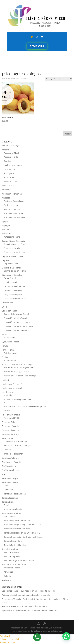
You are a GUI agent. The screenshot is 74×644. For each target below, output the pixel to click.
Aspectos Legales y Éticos (15, 244)
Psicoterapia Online (11, 430)
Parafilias (8, 505)
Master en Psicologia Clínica (16, 372)
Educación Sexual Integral (15, 330)
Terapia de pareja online (15, 494)
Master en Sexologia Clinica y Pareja (20, 376)
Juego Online (10, 169)
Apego (5, 221)
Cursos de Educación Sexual (16, 314)
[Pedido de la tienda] (58, 79)
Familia (5, 346)
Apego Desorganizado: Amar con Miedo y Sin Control (25, 606)
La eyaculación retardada (15, 299)
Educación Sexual (10, 311)
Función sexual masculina (15, 442)
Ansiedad (6, 198)
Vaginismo (7, 580)
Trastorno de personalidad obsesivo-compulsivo (25, 407)
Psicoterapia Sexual (11, 434)
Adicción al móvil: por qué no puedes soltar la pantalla (26, 595)
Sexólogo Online (9, 466)
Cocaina (7, 161)
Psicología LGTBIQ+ (12, 418)
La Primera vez (8, 392)
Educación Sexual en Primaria (17, 322)
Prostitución (9, 177)
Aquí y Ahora (10, 516)
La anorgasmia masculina (15, 286)
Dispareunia (7, 303)
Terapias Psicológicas (11, 513)
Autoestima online (12, 237)
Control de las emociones (15, 271)
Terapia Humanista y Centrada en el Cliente (23, 537)
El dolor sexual (10, 282)
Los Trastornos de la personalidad (17, 399)
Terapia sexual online (13, 509)
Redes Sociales (10, 181)
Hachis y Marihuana (13, 165)
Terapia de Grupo (10, 478)
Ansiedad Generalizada (14, 201)
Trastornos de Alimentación (14, 565)
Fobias (5, 357)
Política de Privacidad (9, 639)
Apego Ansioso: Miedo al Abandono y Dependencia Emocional (29, 610)
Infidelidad (9, 490)
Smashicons (37, 631)
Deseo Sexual (10, 278)
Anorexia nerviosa (12, 568)
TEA (4, 474)
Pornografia (9, 173)
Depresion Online (12, 264)
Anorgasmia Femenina (12, 194)
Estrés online (10, 338)
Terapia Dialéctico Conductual (17, 529)
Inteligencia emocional (12, 388)
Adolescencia (8, 186)
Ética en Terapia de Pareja (15, 252)
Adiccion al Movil (11, 153)
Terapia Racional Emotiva (15, 545)
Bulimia (7, 576)
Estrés (5, 334)
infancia (6, 380)
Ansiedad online (11, 205)
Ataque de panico (12, 209)
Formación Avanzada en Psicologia (17, 364)
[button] (66, 636)
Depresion (7, 260)
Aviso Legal (5, 636)
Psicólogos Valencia (10, 426)
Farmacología (8, 350)
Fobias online (10, 360)
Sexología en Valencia (11, 462)
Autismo (6, 230)
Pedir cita (37, 46)
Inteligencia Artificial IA (12, 384)
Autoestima (7, 234)
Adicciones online (12, 157)
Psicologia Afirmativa (11, 415)
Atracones (8, 572)
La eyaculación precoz (14, 294)
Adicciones (7, 150)
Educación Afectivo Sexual (15, 318)
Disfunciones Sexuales (12, 275)
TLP (5, 403)
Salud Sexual (8, 438)
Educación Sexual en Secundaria (18, 326)
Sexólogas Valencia (10, 458)
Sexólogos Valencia (10, 470)
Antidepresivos (11, 353)
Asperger (6, 226)
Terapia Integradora (13, 541)
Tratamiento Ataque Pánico (16, 217)
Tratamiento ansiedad (14, 213)
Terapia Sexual (9, 502)
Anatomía (6, 190)
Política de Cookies (8, 642)
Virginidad (9, 395)
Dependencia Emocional (13, 256)
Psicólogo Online (9, 422)
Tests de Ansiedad (12, 552)
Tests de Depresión (12, 556)
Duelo (5, 307)
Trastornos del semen (14, 454)
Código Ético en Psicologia (13, 241)
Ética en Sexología (12, 248)
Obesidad (6, 411)
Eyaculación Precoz (10, 342)
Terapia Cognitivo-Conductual (17, 520)
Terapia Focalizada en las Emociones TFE (22, 533)
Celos (6, 486)
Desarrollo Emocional (11, 268)
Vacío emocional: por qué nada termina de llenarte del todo (28, 591)
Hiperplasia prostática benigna (18, 446)
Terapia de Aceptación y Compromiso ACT (22, 525)
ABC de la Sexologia (11, 146)
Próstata (8, 450)
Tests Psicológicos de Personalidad (19, 560)
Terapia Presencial (10, 498)
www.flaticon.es (55, 631)
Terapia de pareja (10, 482)
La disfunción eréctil (13, 290)
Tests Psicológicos (10, 549)
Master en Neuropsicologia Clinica (19, 367)
